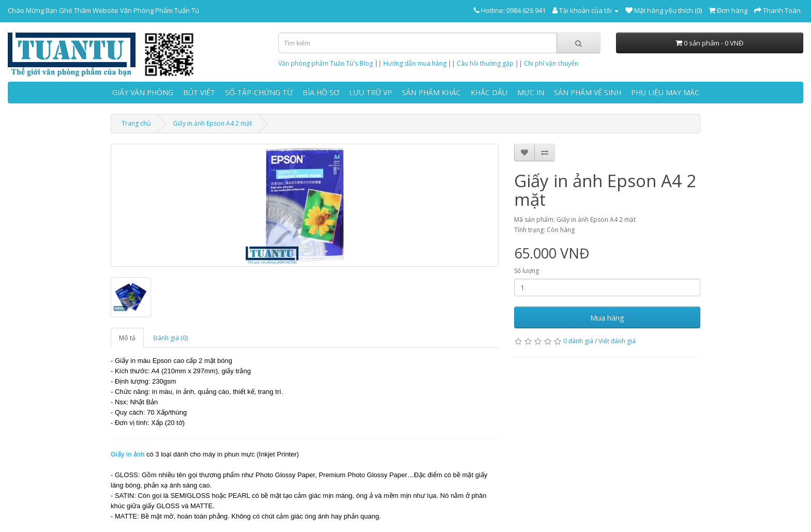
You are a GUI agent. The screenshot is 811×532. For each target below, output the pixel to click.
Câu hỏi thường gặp (485, 63)
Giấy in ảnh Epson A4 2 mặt (212, 123)
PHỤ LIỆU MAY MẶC (665, 92)
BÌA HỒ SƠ (321, 92)
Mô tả (127, 338)
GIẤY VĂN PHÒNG (143, 92)
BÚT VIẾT (199, 92)
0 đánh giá (578, 341)
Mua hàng (607, 317)
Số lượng (527, 271)
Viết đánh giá (617, 341)
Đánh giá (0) (170, 338)
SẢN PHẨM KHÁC (431, 92)
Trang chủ (136, 123)
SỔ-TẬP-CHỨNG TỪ (259, 92)
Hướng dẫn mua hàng (415, 63)
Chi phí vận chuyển (551, 63)
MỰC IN (531, 92)
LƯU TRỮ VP (371, 92)
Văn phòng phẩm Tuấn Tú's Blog (326, 63)
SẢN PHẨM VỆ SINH (588, 92)
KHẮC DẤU (489, 92)
